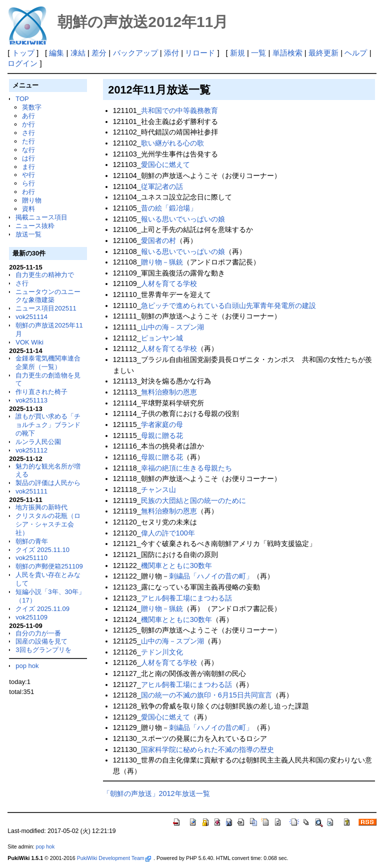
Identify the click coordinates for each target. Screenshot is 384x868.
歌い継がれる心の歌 (172, 143)
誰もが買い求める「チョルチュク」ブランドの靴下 (48, 425)
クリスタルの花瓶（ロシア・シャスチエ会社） (48, 524)
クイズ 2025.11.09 (42, 609)
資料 (28, 209)
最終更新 (323, 53)
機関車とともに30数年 (176, 565)
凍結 (78, 53)
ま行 (28, 167)
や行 (28, 175)
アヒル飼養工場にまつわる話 (186, 598)
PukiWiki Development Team (114, 858)
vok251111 (31, 491)
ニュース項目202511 (46, 308)
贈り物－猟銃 (162, 262)
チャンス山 (158, 489)
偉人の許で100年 (168, 533)
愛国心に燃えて (165, 164)
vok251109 (31, 617)
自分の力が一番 (38, 633)
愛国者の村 (158, 240)
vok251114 (31, 317)
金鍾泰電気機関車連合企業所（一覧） (48, 362)
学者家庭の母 (162, 424)
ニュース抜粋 (35, 226)
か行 (28, 124)
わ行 (28, 192)
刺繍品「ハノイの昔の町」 (211, 576)
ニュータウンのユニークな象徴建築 (48, 296)
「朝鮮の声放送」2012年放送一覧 (156, 793)
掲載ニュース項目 (41, 217)
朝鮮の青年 (32, 541)
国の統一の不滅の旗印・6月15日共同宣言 (206, 695)
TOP (22, 99)
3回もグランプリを (43, 650)
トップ (23, 53)
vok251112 (31, 450)
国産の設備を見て (41, 641)
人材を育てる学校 (169, 283)
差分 (99, 53)
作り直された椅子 (41, 392)
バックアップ (135, 53)
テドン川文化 (162, 652)
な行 (28, 150)
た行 (28, 141)
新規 (237, 53)
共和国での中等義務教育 (179, 110)
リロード (200, 53)
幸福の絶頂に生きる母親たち (186, 468)
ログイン (22, 63)
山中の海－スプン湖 (172, 327)
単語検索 (287, 53)
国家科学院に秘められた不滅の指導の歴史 (207, 749)
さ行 (28, 133)
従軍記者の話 (162, 186)
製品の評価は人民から (48, 483)
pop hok (27, 666)
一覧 (258, 53)
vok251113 (31, 400)
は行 (28, 158)
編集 (56, 53)
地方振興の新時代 (41, 507)
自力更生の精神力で (45, 275)
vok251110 (31, 558)
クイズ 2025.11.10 (42, 550)
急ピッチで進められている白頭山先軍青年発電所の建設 (228, 305)
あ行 (28, 116)
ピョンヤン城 (162, 338)
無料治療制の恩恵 (169, 392)
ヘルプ (356, 53)
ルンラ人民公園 (38, 442)
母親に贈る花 (162, 435)
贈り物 (32, 200)
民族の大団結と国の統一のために (193, 500)
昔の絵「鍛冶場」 (169, 208)
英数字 (32, 107)
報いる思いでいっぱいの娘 (183, 219)
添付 (171, 53)
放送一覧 (28, 234)
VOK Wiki (29, 342)
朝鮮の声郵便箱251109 (49, 566)
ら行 (28, 183)
